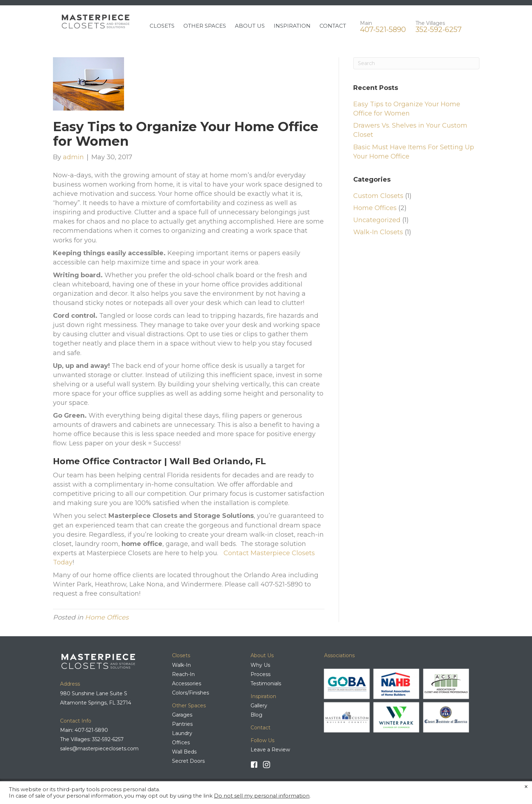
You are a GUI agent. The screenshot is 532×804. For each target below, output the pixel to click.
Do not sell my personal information (262, 796)
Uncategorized (377, 220)
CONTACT (333, 26)
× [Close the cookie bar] (526, 787)
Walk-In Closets (378, 232)
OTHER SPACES (205, 26)
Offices (181, 743)
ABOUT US (250, 26)
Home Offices (107, 617)
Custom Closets (378, 196)
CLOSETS (162, 26)
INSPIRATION (292, 26)
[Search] (416, 63)
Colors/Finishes (190, 693)
